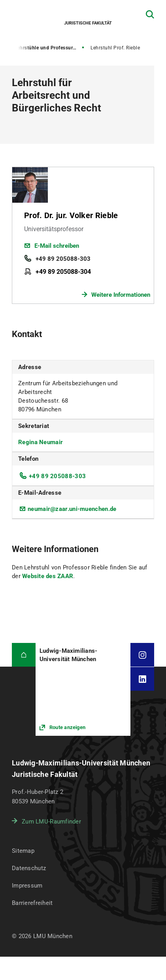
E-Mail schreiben (57, 246)
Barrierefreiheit (32, 903)
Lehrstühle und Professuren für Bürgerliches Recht (50, 48)
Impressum (27, 886)
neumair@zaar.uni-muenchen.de (72, 509)
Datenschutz (29, 868)
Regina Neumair (41, 442)
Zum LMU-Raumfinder (51, 822)
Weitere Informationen (121, 295)
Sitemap (23, 851)
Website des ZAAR (48, 576)
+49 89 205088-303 (63, 259)
